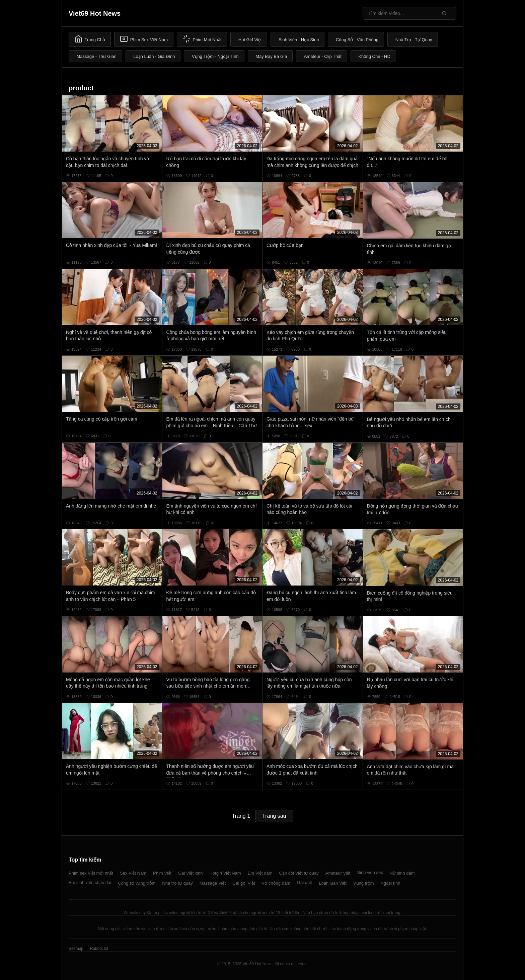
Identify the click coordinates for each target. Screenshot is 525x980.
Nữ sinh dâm (402, 873)
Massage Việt (213, 883)
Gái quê (305, 882)
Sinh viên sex (370, 872)
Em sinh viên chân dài (90, 882)
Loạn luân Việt (333, 883)
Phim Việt (162, 873)
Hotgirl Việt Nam (225, 873)
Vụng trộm (364, 883)
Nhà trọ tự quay (177, 883)
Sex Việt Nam (133, 873)
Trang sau (274, 816)
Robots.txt (99, 949)
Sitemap (76, 949)
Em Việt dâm (260, 873)
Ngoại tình (390, 883)
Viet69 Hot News (95, 13)
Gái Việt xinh (190, 873)
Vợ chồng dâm (276, 883)
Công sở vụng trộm (137, 883)
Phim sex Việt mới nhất (91, 873)
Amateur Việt (338, 873)
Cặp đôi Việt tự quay (299, 873)
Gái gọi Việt (244, 883)
